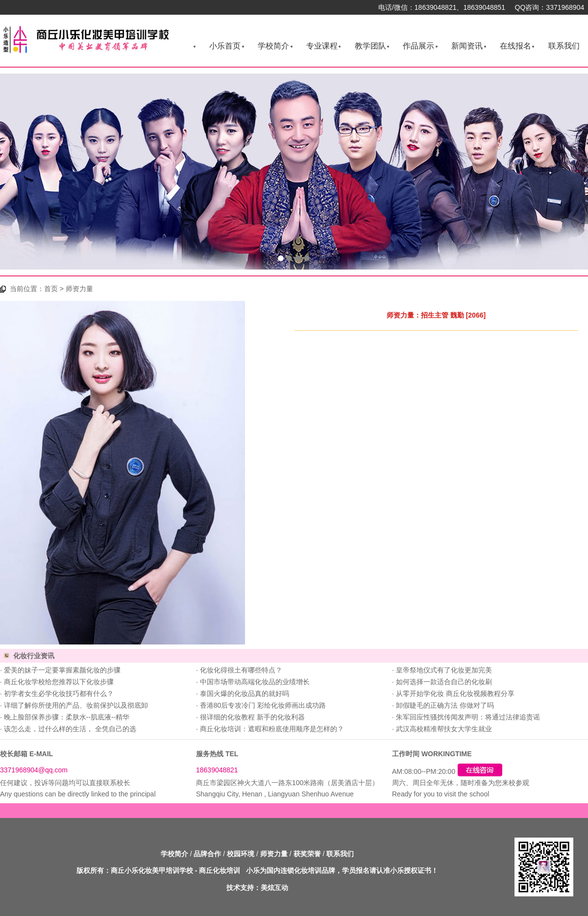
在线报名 (515, 46)
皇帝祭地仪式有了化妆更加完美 (444, 670)
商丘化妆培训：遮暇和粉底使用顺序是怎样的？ (272, 729)
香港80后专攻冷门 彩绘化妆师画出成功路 (263, 705)
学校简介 (273, 46)
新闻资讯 (467, 46)
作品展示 (418, 46)
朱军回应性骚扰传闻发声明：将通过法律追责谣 (468, 717)
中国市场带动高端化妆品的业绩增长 (255, 682)
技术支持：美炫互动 (257, 888)
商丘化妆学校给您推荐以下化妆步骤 (59, 682)
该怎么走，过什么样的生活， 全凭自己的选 (70, 729)
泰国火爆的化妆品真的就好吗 (245, 693)
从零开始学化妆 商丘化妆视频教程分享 (455, 693)
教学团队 (370, 46)
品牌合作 (207, 854)
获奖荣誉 (307, 854)
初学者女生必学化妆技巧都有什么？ (59, 693)
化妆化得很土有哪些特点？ (241, 670)
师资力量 (274, 854)
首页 (51, 289)
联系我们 (564, 46)
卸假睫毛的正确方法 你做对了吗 (445, 705)
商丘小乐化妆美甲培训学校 (152, 870)
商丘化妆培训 (220, 870)
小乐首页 (225, 46)
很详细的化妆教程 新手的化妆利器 (252, 717)
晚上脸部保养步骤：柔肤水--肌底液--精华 (67, 717)
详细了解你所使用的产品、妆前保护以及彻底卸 (76, 705)
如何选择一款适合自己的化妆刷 (444, 682)
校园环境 (241, 854)
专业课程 (322, 46)
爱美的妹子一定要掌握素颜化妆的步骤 (62, 670)
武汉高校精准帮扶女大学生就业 (444, 729)
